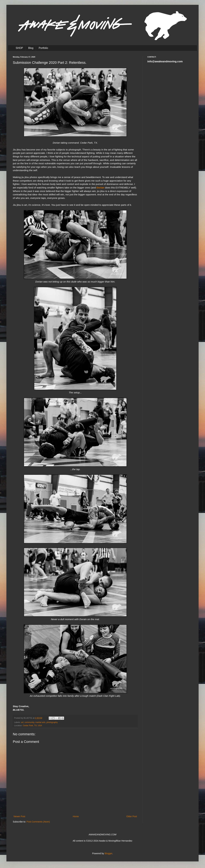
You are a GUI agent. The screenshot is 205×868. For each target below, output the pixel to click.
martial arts (40, 722)
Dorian (100, 188)
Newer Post (19, 816)
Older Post (132, 816)
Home (76, 816)
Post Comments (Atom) (38, 822)
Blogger (108, 853)
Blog (31, 48)
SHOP (19, 48)
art (22, 722)
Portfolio (43, 48)
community (29, 722)
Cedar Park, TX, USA (32, 726)
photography (52, 722)
